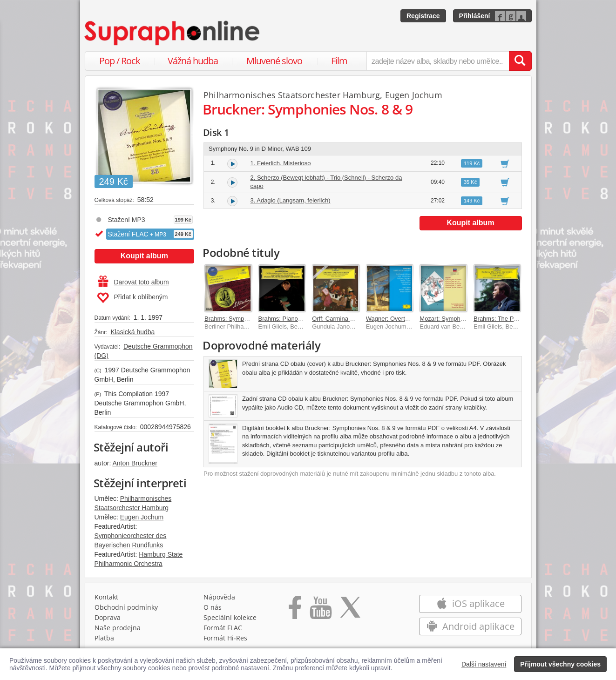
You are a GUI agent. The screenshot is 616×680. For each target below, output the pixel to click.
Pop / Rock (120, 61)
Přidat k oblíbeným (132, 298)
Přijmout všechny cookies (560, 664)
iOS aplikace (470, 603)
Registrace (423, 16)
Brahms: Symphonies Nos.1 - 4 (246, 319)
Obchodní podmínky (126, 607)
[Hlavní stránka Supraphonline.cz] (173, 33)
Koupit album (144, 256)
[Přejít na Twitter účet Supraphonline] (350, 611)
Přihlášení (475, 16)
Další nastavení (484, 664)
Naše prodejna (118, 628)
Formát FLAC (223, 628)
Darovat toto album (133, 282)
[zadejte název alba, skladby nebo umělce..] (437, 61)
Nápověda (219, 597)
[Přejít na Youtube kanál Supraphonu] (320, 611)
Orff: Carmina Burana (341, 319)
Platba (104, 638)
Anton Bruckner (135, 463)
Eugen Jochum (142, 517)
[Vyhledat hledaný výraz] (520, 61)
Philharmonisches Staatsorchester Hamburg (292, 95)
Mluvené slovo (274, 61)
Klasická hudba (132, 332)
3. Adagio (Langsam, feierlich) (291, 200)
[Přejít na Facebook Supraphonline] (295, 611)
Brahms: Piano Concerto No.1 (299, 319)
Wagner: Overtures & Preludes (407, 319)
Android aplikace (470, 626)
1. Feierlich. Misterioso (281, 163)
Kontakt (106, 597)
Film (339, 61)
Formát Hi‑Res (225, 638)
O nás (213, 607)
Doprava (108, 617)
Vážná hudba (193, 61)
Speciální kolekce (230, 617)
